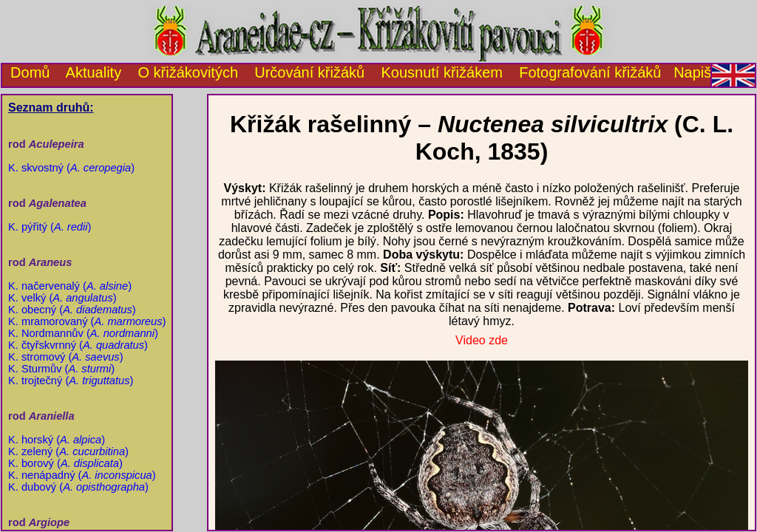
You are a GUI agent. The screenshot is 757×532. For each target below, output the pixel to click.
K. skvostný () (71, 168)
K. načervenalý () (70, 286)
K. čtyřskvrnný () (78, 345)
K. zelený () (68, 451)
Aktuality (94, 72)
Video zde (482, 340)
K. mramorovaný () (87, 321)
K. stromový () (66, 357)
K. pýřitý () (50, 227)
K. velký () (62, 298)
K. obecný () (72, 310)
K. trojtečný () (71, 381)
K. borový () (65, 463)
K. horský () (57, 440)
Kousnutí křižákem (442, 72)
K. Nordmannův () (83, 333)
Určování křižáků (309, 72)
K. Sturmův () (61, 369)
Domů (26, 72)
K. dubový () (78, 487)
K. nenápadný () (82, 475)
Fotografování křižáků (590, 72)
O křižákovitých (188, 72)
